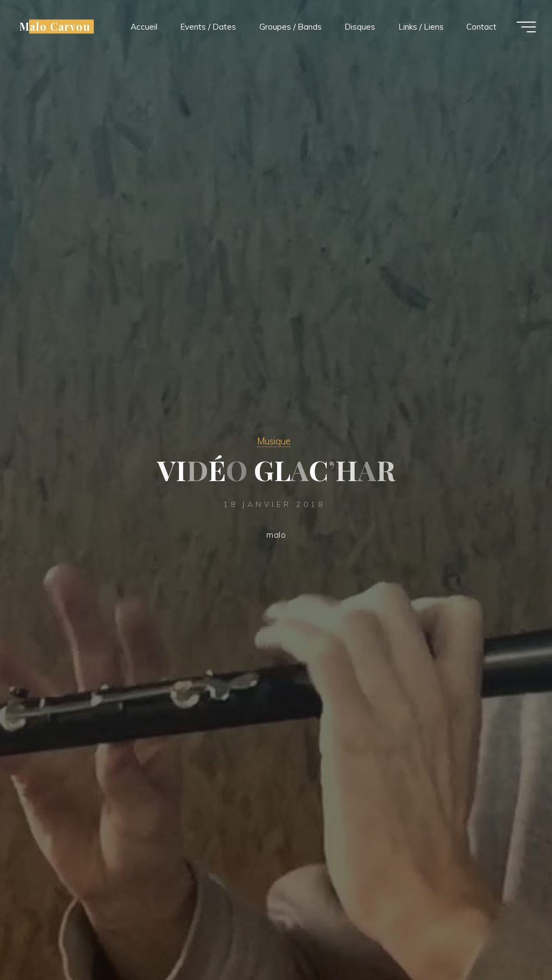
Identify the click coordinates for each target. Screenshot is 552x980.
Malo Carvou (55, 26)
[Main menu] (526, 27)
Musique (274, 441)
